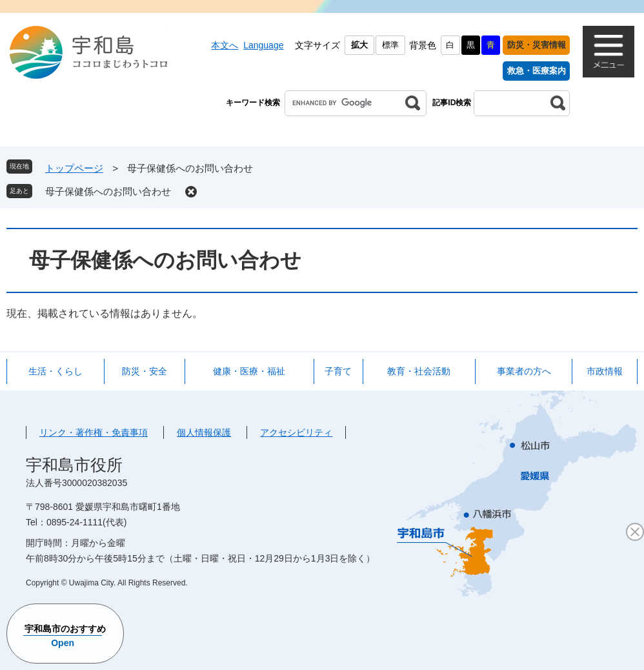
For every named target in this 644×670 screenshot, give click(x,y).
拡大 (359, 45)
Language (263, 45)
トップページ (74, 168)
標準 (390, 45)
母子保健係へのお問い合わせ (108, 191)
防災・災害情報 (537, 45)
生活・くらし (55, 371)
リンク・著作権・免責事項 (94, 432)
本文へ (225, 45)
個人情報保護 (204, 432)
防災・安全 (145, 371)
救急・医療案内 (537, 71)
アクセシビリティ (296, 432)
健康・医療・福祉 (249, 371)
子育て (338, 371)
